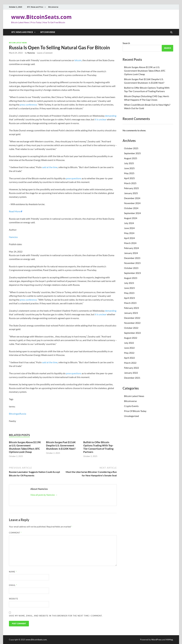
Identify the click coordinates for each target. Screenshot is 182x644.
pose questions (74, 178)
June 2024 (129, 228)
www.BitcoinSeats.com (41, 17)
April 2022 (129, 358)
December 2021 (132, 378)
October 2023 (131, 268)
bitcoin (78, 60)
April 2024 (129, 238)
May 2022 (129, 353)
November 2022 (132, 323)
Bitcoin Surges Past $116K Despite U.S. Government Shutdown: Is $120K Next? (61, 445)
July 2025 (129, 163)
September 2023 (132, 273)
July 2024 (129, 223)
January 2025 (131, 193)
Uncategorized (131, 416)
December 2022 (132, 318)
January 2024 (131, 253)
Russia (23, 414)
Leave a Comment (45, 53)
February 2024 (131, 248)
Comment (15, 533)
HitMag (169, 640)
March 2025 (130, 183)
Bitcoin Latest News (18, 43)
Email (13, 585)
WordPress (156, 640)
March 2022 (130, 363)
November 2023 (132, 263)
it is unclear (101, 119)
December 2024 (132, 198)
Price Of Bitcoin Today (135, 411)
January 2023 (131, 313)
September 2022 (132, 333)
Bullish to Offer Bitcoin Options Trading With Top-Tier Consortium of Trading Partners (98, 447)
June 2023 (129, 288)
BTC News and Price (35, 7)
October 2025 (131, 148)
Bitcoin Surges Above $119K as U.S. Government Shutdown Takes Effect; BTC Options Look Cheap (25, 447)
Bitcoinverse (53, 7)
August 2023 (131, 278)
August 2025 (131, 158)
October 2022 (131, 328)
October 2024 (131, 208)
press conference (28, 105)
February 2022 (131, 368)
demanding (111, 116)
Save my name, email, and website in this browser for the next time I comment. (56, 616)
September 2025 (132, 153)
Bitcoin (13, 414)
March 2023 (130, 303)
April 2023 (129, 298)
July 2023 (129, 283)
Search (126, 43)
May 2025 (129, 173)
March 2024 (130, 243)
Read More (15, 211)
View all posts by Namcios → (44, 495)
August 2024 (131, 218)
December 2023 (132, 258)
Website (14, 599)
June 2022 (129, 348)
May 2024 (129, 233)
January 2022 (131, 373)
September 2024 (132, 213)
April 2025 (129, 178)
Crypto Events (131, 406)
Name (13, 572)
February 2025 (131, 188)
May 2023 (129, 293)
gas (18, 414)
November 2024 (132, 203)
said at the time (50, 167)
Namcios (31, 53)
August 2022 (131, 338)
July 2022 (129, 343)
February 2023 (131, 308)
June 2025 (129, 168)
